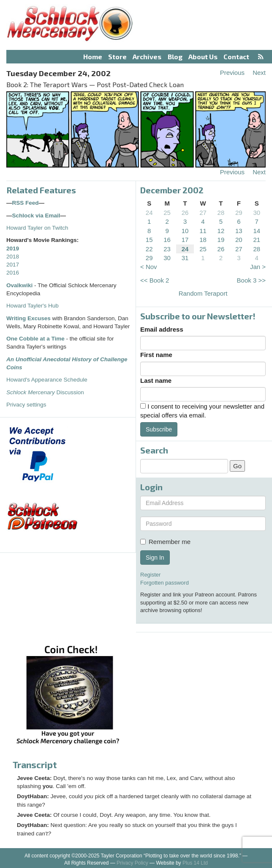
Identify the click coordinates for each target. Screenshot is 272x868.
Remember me (165, 542)
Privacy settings (26, 405)
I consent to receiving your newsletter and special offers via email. (202, 411)
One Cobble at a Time (35, 339)
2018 (13, 257)
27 (203, 213)
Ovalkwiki (20, 285)
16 (167, 240)
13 (239, 231)
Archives (147, 56)
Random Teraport (203, 293)
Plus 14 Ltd (195, 863)
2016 (13, 273)
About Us (203, 56)
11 (203, 231)
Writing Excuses (29, 318)
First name (156, 355)
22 (149, 249)
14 (257, 231)
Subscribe (159, 429)
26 (185, 213)
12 (221, 231)
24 (149, 213)
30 (257, 213)
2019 (13, 249)
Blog (175, 56)
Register (150, 575)
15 (149, 240)
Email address (162, 329)
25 (167, 213)
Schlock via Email (36, 216)
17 (185, 240)
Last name (156, 380)
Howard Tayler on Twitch (37, 228)
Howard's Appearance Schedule (47, 380)
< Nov (149, 267)
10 (185, 231)
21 (257, 240)
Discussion (45, 392)
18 (203, 240)
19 (221, 240)
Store (117, 56)
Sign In (155, 558)
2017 (13, 265)
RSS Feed (26, 203)
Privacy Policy (132, 863)
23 (167, 249)
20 (239, 240)
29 (239, 213)
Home (93, 56)
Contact (236, 56)
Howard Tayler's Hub (33, 306)
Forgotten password (165, 583)
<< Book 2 (155, 280)
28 (221, 213)
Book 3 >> (251, 280)
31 (185, 258)
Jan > (258, 267)
